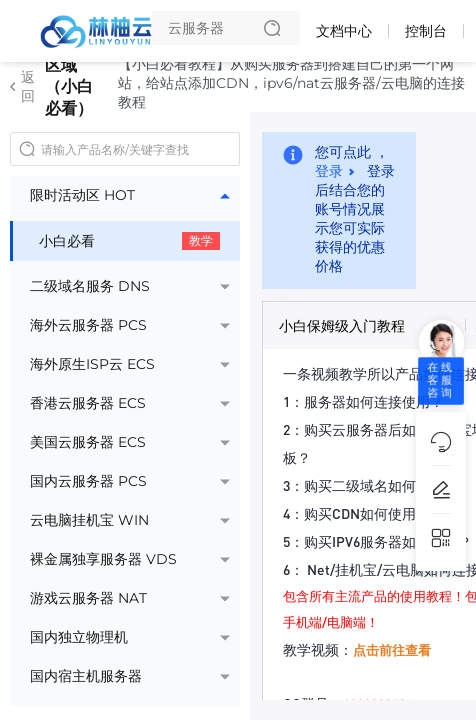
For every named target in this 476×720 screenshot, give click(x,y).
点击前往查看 (392, 649)
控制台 (426, 31)
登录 (329, 171)
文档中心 (344, 31)
